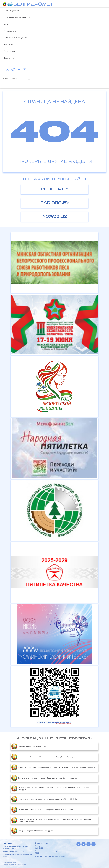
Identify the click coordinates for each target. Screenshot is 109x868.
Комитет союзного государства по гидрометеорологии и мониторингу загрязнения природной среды (51, 820)
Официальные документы (16, 38)
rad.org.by (55, 203)
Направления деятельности (17, 17)
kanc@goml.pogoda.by (17, 851)
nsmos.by (55, 217)
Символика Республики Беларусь (29, 746)
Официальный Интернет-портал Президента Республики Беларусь (44, 778)
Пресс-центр (10, 31)
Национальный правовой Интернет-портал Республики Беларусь (43, 757)
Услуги (7, 24)
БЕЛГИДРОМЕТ (33, 5)
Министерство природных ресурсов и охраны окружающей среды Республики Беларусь (53, 767)
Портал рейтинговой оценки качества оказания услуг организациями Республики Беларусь (50, 789)
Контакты (8, 44)
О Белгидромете (12, 11)
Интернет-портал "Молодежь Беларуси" (32, 831)
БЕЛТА (25, 864)
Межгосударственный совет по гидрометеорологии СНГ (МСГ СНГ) (44, 799)
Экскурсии (9, 58)
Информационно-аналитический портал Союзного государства (42, 810)
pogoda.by (55, 189)
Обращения (10, 51)
